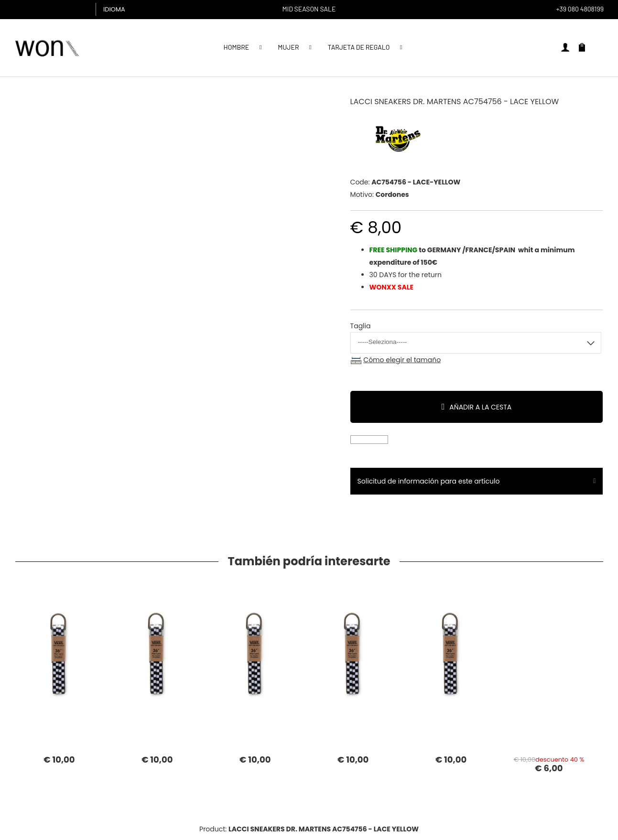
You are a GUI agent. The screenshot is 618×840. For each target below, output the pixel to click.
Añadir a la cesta (480, 407)
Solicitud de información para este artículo (429, 481)
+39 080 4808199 (580, 9)
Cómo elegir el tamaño (402, 360)
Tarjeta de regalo (358, 47)
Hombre (237, 47)
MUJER (288, 47)
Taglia (361, 326)
